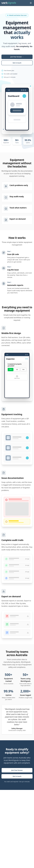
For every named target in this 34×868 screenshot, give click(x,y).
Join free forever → (17, 57)
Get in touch (17, 63)
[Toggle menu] (31, 3)
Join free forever (17, 770)
